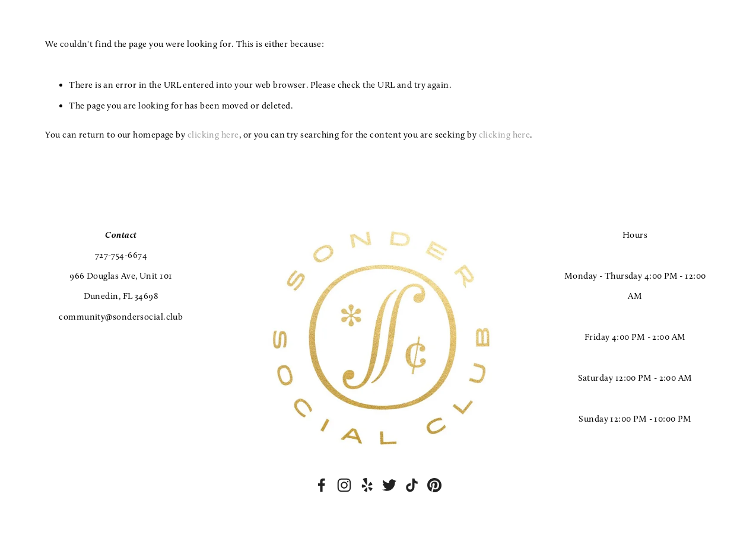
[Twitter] (389, 485)
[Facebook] (322, 485)
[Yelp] (367, 485)
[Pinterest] (434, 485)
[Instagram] (344, 485)
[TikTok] (412, 485)
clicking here (213, 135)
